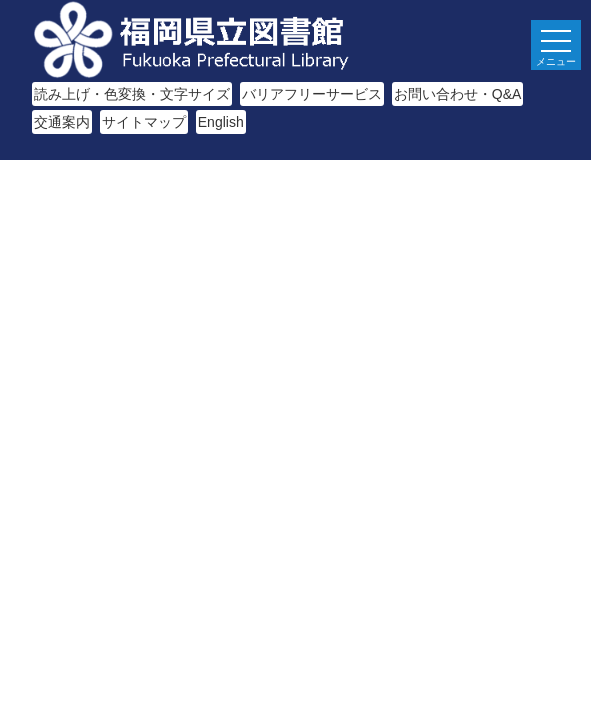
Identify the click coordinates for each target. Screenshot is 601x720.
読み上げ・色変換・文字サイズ (132, 94)
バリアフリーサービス (312, 94)
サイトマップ (144, 122)
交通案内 (62, 122)
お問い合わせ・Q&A (458, 94)
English (221, 122)
